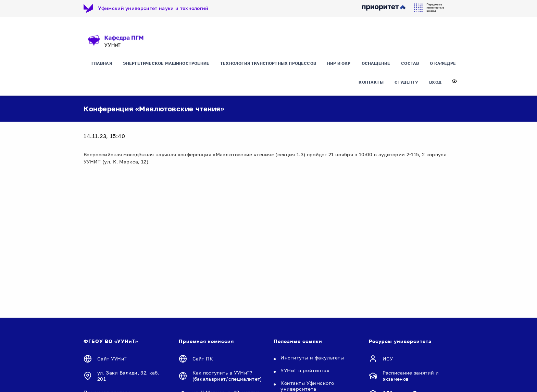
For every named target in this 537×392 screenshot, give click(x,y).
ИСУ (388, 359)
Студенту (406, 82)
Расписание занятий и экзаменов (411, 376)
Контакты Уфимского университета (307, 386)
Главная (102, 63)
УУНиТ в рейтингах (305, 370)
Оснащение (376, 63)
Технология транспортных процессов (268, 63)
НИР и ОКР (339, 63)
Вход (435, 82)
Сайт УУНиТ (112, 359)
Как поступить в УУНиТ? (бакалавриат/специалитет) (227, 376)
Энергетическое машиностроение (166, 63)
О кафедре (443, 63)
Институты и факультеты (312, 358)
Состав (410, 63)
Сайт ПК (203, 359)
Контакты (371, 82)
